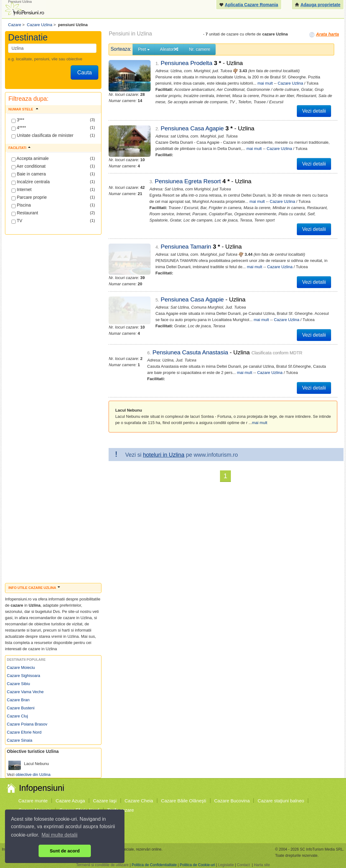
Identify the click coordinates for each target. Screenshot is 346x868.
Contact (243, 865)
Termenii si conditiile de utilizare (103, 865)
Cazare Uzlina (291, 83)
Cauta (84, 72)
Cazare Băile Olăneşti (184, 801)
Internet (21, 190)
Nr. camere (199, 49)
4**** (19, 128)
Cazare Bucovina (232, 801)
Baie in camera (29, 174)
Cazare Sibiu (18, 684)
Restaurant (25, 213)
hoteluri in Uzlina (164, 455)
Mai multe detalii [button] (60, 835)
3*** (18, 120)
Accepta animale (30, 159)
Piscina (21, 205)
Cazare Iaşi (105, 801)
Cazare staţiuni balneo (281, 801)
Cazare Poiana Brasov (27, 724)
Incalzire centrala (31, 182)
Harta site (262, 865)
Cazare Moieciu (21, 667)
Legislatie (226, 865)
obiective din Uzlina (33, 775)
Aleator (169, 49)
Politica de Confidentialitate (154, 865)
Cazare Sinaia (20, 740)
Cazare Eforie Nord (24, 732)
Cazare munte (33, 801)
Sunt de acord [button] (65, 851)
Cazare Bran (18, 700)
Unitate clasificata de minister (42, 136)
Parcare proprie (29, 198)
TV (17, 221)
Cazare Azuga (70, 801)
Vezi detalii (314, 111)
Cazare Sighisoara (23, 676)
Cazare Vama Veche (25, 692)
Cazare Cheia (139, 801)
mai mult (265, 83)
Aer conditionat (29, 166)
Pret (144, 49)
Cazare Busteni (21, 708)
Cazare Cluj (17, 716)
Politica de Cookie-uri (197, 865)
